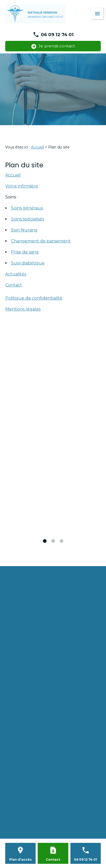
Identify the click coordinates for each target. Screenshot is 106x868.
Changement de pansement (41, 241)
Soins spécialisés (27, 219)
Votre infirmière (22, 186)
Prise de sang (25, 252)
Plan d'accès (20, 859)
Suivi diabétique (28, 263)
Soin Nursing (24, 230)
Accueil (37, 147)
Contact (14, 285)
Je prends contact (53, 46)
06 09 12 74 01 (57, 35)
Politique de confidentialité (34, 298)
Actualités (16, 274)
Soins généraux (27, 208)
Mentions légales (23, 309)
